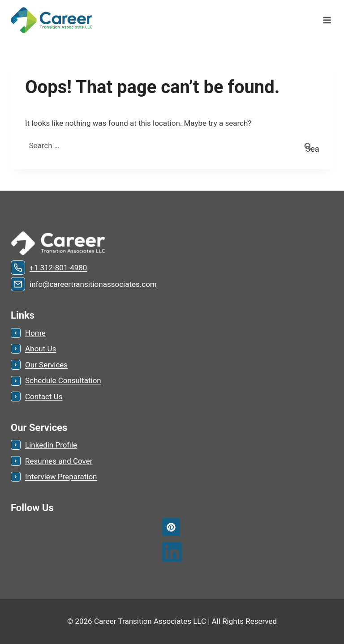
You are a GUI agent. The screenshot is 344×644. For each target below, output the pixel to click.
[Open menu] (327, 20)
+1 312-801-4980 (58, 268)
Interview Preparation (61, 477)
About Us (41, 349)
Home (35, 333)
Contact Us (44, 397)
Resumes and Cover (59, 461)
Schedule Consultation (63, 380)
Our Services (46, 365)
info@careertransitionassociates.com (93, 284)
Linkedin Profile (51, 445)
